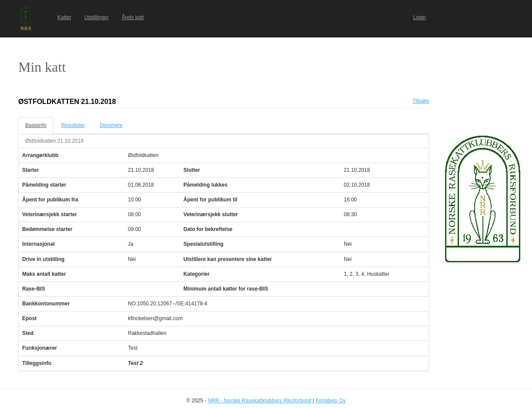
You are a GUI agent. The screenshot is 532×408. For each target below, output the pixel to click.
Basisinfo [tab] (36, 125)
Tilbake (421, 101)
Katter (64, 17)
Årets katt (133, 17)
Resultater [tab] (73, 125)
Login (419, 17)
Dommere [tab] (111, 125)
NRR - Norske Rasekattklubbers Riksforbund (259, 401)
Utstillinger (96, 17)
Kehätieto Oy (331, 401)
